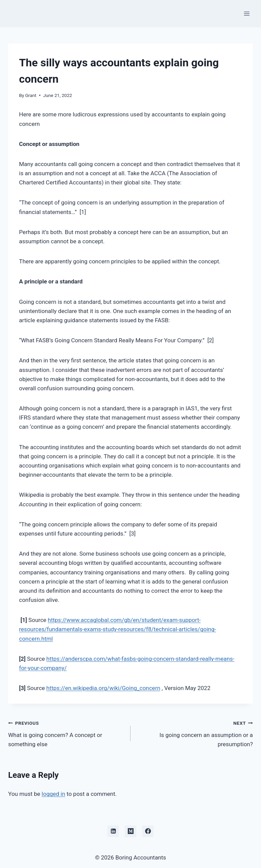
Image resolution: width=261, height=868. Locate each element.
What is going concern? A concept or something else (66, 733)
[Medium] (130, 831)
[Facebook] (148, 831)
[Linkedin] (113, 831)
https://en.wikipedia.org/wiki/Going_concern (103, 688)
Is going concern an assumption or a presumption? (195, 733)
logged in (54, 794)
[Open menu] (247, 13)
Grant (31, 95)
